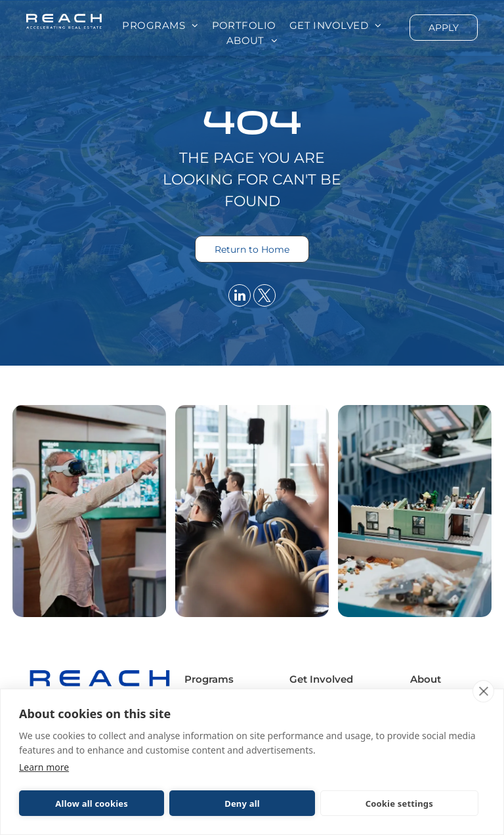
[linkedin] (240, 297)
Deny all (242, 803)
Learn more (44, 767)
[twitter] (264, 297)
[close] (483, 691)
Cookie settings (399, 803)
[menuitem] (160, 26)
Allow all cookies (92, 803)
